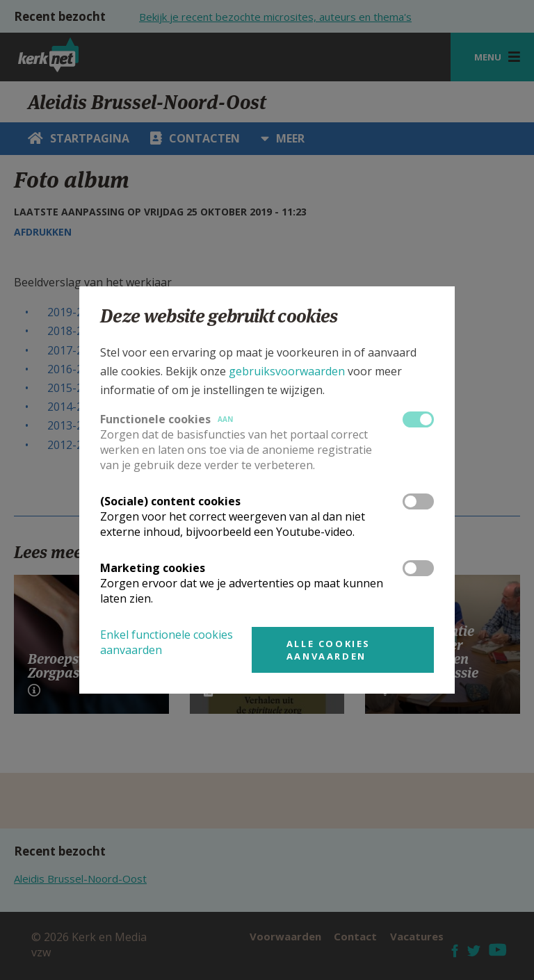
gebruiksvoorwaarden (287, 371)
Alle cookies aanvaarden (329, 650)
